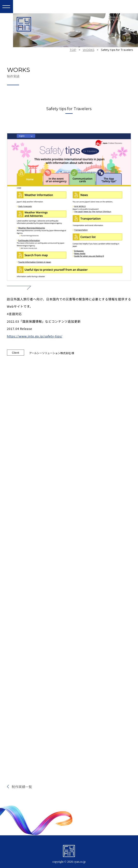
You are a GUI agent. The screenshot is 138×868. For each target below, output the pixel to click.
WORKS (89, 50)
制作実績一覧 (22, 787)
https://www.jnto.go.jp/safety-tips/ (35, 336)
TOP (73, 50)
